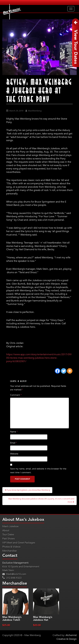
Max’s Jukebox (10, 526)
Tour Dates (8, 535)
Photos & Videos (11, 547)
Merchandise (10, 551)
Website (14, 454)
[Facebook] (58, 371)
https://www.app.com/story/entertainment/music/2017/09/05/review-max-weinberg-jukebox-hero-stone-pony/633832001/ (39, 358)
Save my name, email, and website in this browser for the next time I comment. (38, 471)
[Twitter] (64, 371)
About (6, 531)
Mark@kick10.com (14, 574)
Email (14, 443)
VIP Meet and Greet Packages (19, 543)
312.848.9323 (12, 578)
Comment (16, 395)
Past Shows (9, 539)
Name (14, 432)
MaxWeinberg (35, 111)
